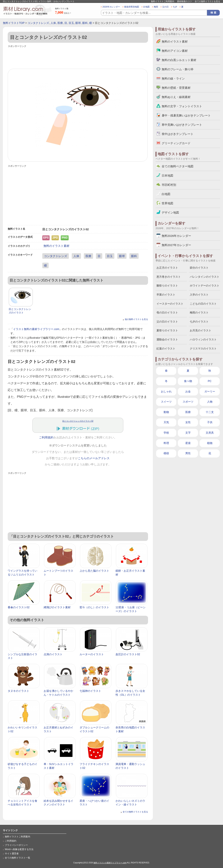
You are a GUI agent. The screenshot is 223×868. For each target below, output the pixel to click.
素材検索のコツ (184, 1)
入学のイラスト (199, 295)
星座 (188, 443)
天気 (166, 422)
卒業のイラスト (166, 295)
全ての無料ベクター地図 (178, 166)
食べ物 (188, 381)
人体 (53, 23)
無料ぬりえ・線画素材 (176, 97)
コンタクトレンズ (38, 23)
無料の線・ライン (173, 78)
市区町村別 (169, 185)
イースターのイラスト (170, 304)
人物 (210, 402)
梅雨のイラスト (199, 313)
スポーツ (188, 402)
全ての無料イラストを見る (207, 1)
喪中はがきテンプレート (178, 134)
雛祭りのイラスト (167, 286)
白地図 (146, 7)
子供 (210, 422)
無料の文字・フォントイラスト (182, 106)
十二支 (210, 412)
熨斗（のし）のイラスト (94, 607)
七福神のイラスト (90, 691)
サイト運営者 (12, 854)
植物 (210, 443)
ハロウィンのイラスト (203, 339)
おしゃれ (166, 391)
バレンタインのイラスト (205, 277)
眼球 (78, 23)
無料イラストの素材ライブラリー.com (110, 863)
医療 (60, 23)
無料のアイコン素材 (175, 51)
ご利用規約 (46, 437)
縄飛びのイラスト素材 (57, 607)
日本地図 (167, 176)
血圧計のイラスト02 (128, 654)
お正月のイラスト (167, 268)
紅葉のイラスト (166, 349)
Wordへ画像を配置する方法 (19, 849)
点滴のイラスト (53, 654)
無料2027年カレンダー (176, 245)
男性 (188, 453)
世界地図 (167, 203)
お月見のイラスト (201, 330)
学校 (166, 433)
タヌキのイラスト (18, 691)
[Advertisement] (78, 57)
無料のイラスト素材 (56, 246)
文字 (188, 433)
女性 (188, 422)
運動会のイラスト (167, 339)
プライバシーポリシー (16, 845)
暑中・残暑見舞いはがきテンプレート (186, 115)
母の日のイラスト (167, 313)
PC (210, 381)
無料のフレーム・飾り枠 (178, 69)
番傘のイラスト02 (19, 607)
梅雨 (156, 7)
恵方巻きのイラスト (169, 277)
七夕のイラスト (199, 322)
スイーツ (166, 402)
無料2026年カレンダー (176, 236)
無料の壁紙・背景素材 (176, 88)
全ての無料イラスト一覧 (17, 858)
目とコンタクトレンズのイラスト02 (78, 421)
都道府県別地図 (132, 7)
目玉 (71, 23)
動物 (166, 412)
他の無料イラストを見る (136, 319)
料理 (166, 443)
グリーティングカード (176, 143)
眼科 (85, 23)
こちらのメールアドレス (94, 458)
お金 (188, 391)
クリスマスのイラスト (203, 349)
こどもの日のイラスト (203, 304)
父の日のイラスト (167, 322)
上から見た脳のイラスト (94, 571)
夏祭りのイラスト (167, 330)
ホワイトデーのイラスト (205, 286)
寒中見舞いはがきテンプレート (182, 125)
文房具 (210, 433)
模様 (166, 453)
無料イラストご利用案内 (163, 1)
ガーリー (210, 391)
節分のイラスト (199, 268)
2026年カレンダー (111, 7)
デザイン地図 (170, 212)
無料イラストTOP (14, 23)
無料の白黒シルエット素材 (179, 60)
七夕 (175, 7)
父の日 (165, 7)
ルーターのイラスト (92, 654)
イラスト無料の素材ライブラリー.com (36, 329)
